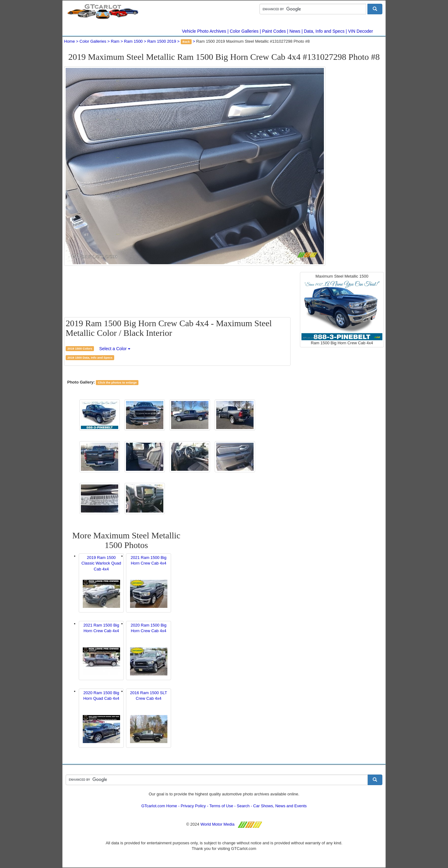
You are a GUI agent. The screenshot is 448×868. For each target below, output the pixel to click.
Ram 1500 (133, 41)
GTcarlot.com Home (159, 806)
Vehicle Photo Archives (204, 31)
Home (70, 41)
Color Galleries (244, 31)
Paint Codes (274, 31)
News (295, 31)
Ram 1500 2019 (162, 41)
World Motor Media (217, 824)
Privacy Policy (193, 806)
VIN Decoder (361, 31)
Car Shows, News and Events (280, 806)
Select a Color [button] (115, 349)
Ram (115, 41)
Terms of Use (221, 806)
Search (243, 806)
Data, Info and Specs (324, 31)
